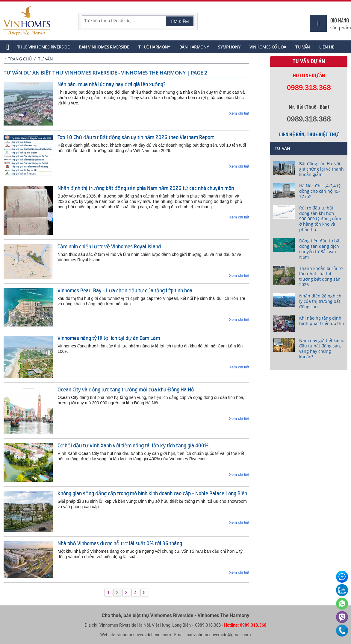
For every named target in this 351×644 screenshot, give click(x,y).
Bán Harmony (194, 47)
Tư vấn (302, 47)
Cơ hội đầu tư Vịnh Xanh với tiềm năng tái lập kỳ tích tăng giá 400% (133, 445)
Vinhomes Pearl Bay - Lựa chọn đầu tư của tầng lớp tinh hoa (125, 290)
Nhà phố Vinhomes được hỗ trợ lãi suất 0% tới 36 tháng (120, 543)
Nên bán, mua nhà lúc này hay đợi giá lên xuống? (112, 84)
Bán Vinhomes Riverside (104, 47)
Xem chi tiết (239, 113)
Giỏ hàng (340, 20)
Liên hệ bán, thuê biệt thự (309, 134)
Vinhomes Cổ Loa (268, 47)
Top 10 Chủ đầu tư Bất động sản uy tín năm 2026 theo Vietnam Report (136, 137)
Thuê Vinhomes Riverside (43, 47)
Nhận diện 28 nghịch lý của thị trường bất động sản (320, 301)
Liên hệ (327, 47)
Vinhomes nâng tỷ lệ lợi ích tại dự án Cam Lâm (109, 338)
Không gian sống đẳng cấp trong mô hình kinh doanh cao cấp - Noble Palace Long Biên (152, 493)
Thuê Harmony (154, 47)
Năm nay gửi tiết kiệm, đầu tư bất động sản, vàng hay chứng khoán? (322, 348)
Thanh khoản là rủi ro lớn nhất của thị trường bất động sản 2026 (321, 276)
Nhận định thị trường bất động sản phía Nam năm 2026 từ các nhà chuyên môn (146, 188)
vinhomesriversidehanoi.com (144, 635)
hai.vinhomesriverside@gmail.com (219, 635)
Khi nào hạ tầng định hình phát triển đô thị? (322, 321)
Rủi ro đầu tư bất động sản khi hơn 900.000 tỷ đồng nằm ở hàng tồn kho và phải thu (320, 219)
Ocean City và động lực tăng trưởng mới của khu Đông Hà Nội (127, 389)
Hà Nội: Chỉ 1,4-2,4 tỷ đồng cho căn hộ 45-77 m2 (320, 191)
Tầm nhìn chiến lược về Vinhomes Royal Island (109, 246)
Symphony (229, 47)
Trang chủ (20, 59)
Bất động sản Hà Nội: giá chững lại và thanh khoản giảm (322, 169)
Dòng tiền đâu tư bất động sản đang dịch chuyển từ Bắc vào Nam (320, 249)
